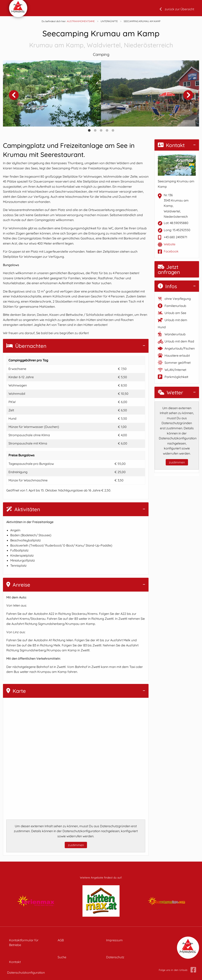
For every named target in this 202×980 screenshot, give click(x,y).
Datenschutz (115, 957)
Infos (167, 286)
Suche (62, 957)
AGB (61, 940)
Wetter (170, 392)
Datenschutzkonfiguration (26, 972)
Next (188, 95)
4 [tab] (107, 130)
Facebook (171, 251)
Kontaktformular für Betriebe (24, 942)
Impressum (114, 940)
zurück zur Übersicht (179, 9)
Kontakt (171, 145)
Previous (14, 95)
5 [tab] (113, 130)
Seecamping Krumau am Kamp (101, 39)
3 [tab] (101, 130)
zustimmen (76, 845)
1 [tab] (89, 130)
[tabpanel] (52, 93)
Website (170, 244)
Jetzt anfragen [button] (169, 270)
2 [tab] (95, 130)
